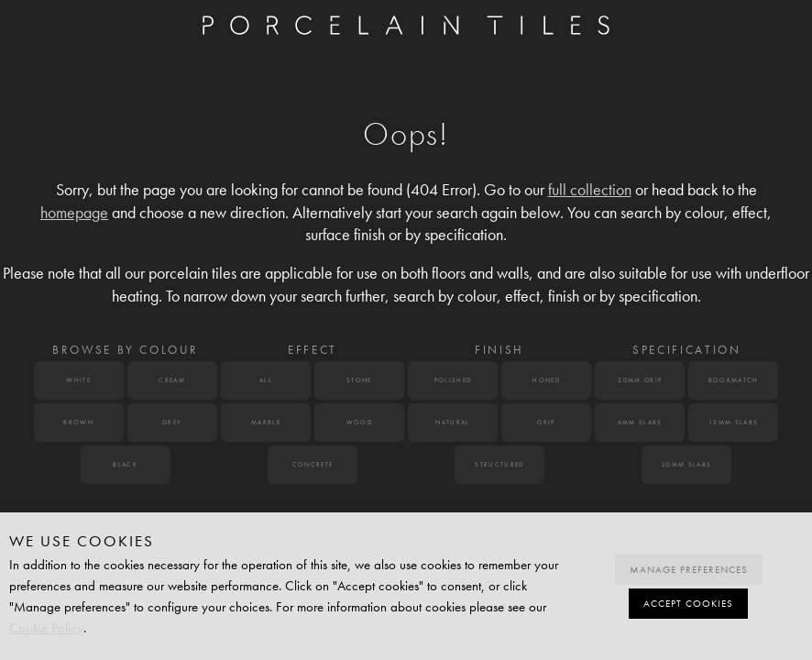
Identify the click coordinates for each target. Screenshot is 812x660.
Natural (452, 423)
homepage (74, 213)
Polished (453, 380)
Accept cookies (688, 604)
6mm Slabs (640, 423)
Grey (172, 423)
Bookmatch (734, 380)
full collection (590, 190)
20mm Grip (640, 380)
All (266, 380)
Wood (359, 423)
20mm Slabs (686, 465)
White (78, 380)
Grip (546, 423)
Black (125, 465)
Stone (359, 380)
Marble (266, 423)
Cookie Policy (46, 628)
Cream (172, 380)
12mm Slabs (733, 423)
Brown (78, 423)
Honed (546, 380)
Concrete (313, 465)
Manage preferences (689, 570)
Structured (499, 465)
